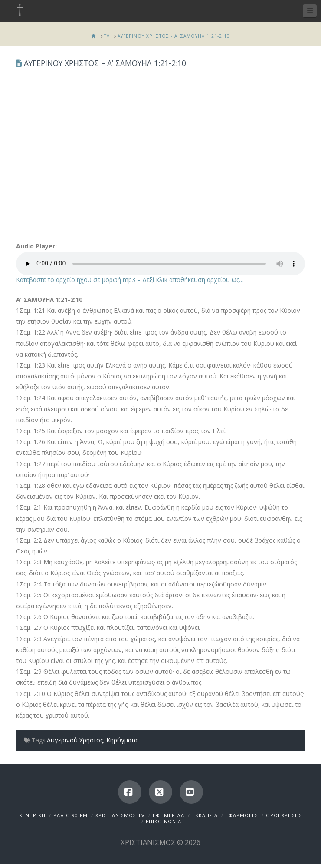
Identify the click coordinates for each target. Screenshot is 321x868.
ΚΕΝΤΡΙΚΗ (32, 815)
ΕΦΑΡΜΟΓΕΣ (242, 815)
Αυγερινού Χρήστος (75, 740)
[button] (310, 11)
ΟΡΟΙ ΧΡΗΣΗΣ (284, 815)
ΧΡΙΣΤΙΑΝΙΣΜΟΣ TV (120, 815)
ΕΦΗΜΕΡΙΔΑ (169, 815)
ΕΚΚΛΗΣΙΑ (205, 815)
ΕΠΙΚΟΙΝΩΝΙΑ (164, 821)
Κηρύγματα (122, 740)
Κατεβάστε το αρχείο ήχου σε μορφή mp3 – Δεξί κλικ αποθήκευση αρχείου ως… (130, 280)
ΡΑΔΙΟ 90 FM (70, 815)
